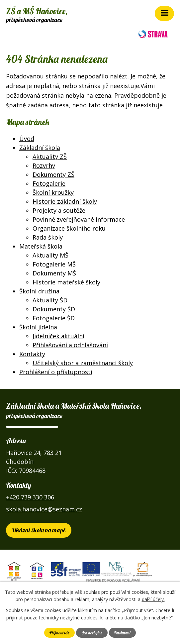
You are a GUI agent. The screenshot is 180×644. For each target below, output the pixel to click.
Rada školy (48, 237)
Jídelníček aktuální (58, 336)
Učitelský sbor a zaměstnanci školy (83, 363)
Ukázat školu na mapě (39, 530)
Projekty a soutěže (59, 210)
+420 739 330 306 (30, 497)
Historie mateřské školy (66, 282)
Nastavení (122, 633)
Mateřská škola (41, 246)
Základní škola (40, 148)
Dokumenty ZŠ (53, 174)
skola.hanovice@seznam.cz (44, 509)
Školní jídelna (38, 327)
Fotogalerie (49, 183)
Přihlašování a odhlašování (70, 345)
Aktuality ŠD (50, 300)
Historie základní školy (65, 201)
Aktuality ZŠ (50, 157)
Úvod (27, 139)
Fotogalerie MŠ (54, 264)
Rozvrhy (44, 165)
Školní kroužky (53, 192)
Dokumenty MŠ (54, 273)
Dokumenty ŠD (54, 309)
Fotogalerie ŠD (54, 318)
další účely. (153, 599)
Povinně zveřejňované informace (79, 219)
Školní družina (39, 291)
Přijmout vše (59, 633)
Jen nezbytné (92, 633)
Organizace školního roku (69, 228)
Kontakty (32, 354)
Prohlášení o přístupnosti (56, 372)
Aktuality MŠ (50, 255)
